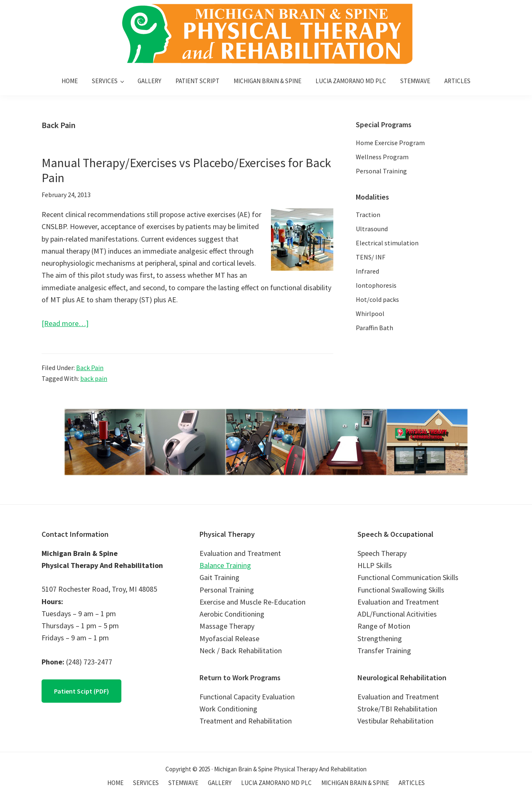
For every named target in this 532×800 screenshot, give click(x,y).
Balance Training (225, 565)
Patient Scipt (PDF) (81, 691)
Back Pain (90, 368)
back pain (94, 378)
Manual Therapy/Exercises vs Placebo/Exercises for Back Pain (186, 170)
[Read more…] (65, 323)
